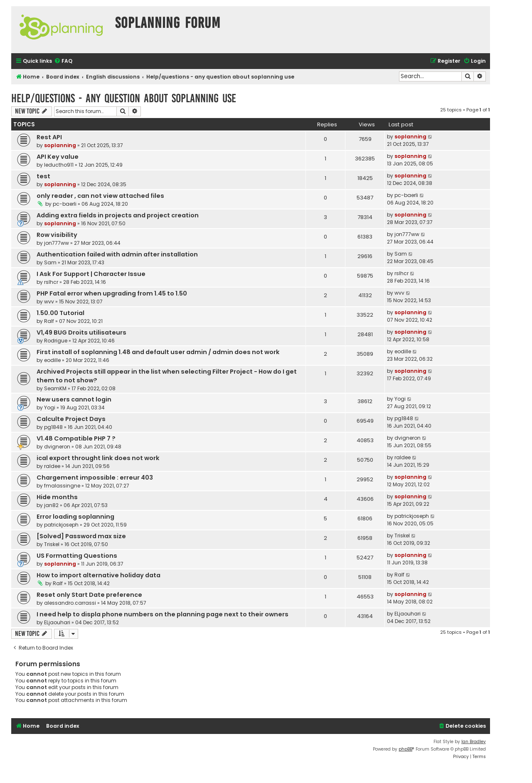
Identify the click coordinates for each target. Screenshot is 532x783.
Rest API (49, 137)
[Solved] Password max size (81, 536)
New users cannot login (74, 399)
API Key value (58, 157)
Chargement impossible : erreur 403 (95, 478)
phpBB (405, 749)
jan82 (51, 505)
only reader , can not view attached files (100, 196)
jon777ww (57, 243)
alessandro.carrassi (70, 603)
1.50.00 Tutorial (60, 313)
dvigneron (57, 447)
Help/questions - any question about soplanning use (124, 98)
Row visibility (57, 235)
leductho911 (59, 165)
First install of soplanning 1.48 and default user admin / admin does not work (158, 352)
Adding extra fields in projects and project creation (118, 215)
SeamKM (55, 388)
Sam (50, 262)
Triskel (52, 544)
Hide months (57, 497)
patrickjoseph (61, 525)
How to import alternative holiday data (99, 575)
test (43, 176)
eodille (52, 360)
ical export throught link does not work (98, 458)
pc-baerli (65, 204)
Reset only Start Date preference (89, 595)
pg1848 (53, 427)
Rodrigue (56, 341)
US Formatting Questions (77, 556)
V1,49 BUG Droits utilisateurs (81, 332)
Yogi (50, 408)
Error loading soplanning (75, 517)
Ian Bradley (474, 742)
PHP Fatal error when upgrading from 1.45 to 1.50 (112, 293)
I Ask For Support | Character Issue (91, 274)
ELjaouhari (57, 622)
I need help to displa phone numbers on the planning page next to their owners (163, 614)
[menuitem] (63, 61)
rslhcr (51, 282)
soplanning (60, 145)
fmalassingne (62, 486)
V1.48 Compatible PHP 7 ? (76, 438)
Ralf (49, 321)
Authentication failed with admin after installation (117, 254)
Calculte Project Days (71, 419)
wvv (49, 302)
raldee (52, 466)
